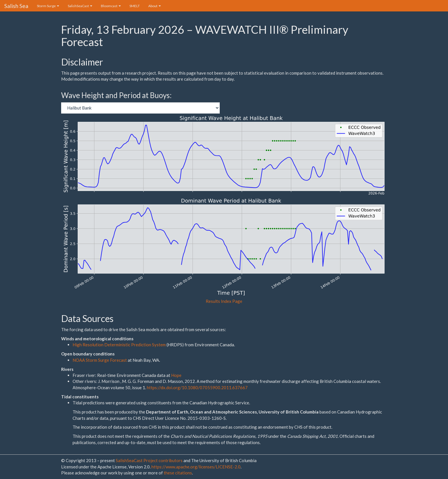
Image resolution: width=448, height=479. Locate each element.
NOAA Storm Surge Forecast (100, 360)
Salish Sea (16, 6)
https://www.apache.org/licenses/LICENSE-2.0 (196, 467)
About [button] (155, 6)
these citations (178, 473)
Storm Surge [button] (48, 6)
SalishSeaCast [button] (80, 6)
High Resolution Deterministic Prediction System (119, 345)
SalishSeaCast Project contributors (150, 460)
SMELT (135, 6)
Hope (176, 375)
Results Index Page (224, 301)
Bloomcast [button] (111, 6)
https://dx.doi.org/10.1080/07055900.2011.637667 (197, 387)
